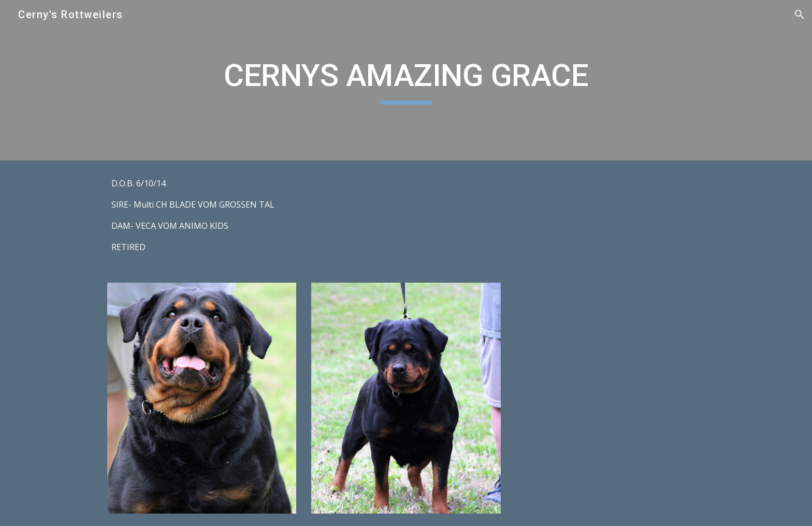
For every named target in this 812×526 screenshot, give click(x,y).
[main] (406, 80)
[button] (800, 14)
